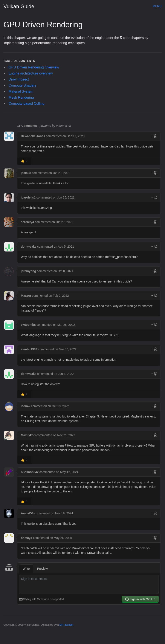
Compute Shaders (22, 85)
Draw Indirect (19, 79)
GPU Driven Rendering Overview (34, 67)
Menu (157, 6)
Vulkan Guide (19, 6)
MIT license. (66, 625)
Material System (21, 91)
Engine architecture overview (31, 73)
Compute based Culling (26, 103)
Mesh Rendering (21, 97)
